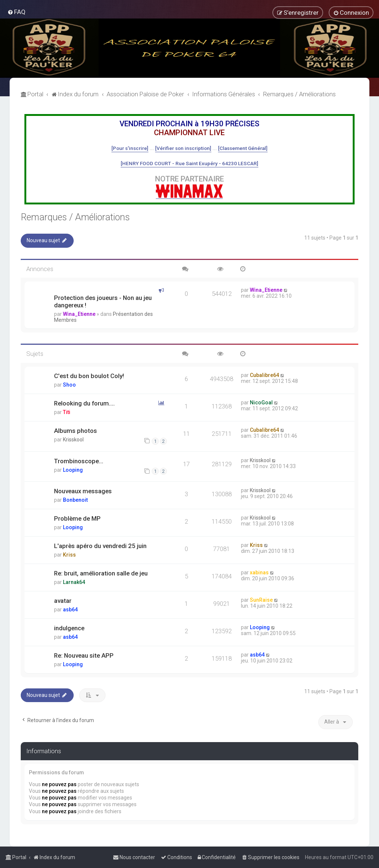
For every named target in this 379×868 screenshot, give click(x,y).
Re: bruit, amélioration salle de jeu (101, 573)
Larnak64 (74, 582)
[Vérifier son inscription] (183, 148)
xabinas (259, 572)
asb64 (70, 610)
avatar (63, 601)
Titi (67, 412)
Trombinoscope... (79, 461)
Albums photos (76, 431)
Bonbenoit (75, 500)
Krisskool (73, 440)
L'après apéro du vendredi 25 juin (100, 546)
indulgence (69, 628)
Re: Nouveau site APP (84, 655)
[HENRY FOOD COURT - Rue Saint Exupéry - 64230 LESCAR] (189, 163)
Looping (73, 470)
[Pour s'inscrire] (130, 148)
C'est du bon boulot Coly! (89, 376)
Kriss (69, 555)
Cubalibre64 (264, 375)
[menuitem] (16, 12)
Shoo (69, 385)
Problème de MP (77, 518)
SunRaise (261, 600)
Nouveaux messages (83, 491)
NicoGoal (261, 403)
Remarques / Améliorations (75, 217)
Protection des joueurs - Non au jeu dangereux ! (103, 301)
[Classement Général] (243, 148)
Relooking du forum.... (84, 403)
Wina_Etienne (79, 314)
